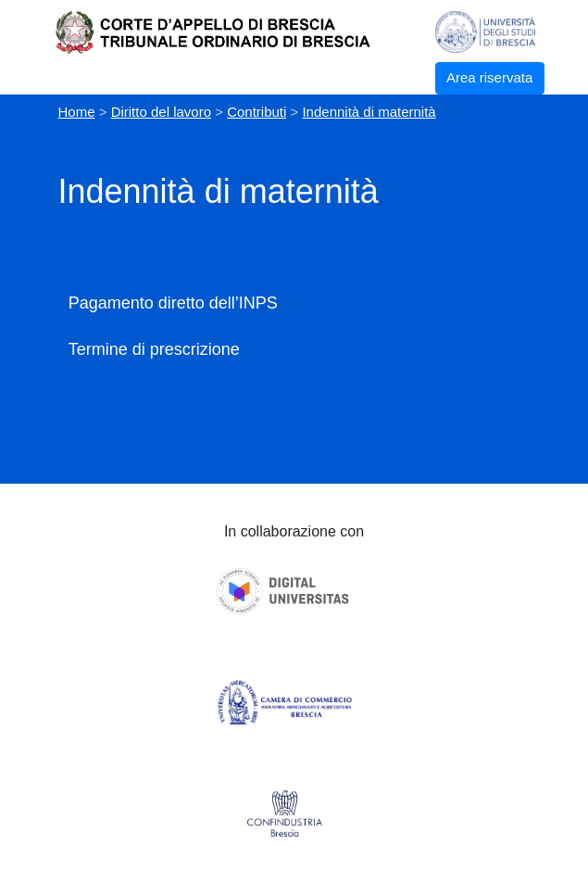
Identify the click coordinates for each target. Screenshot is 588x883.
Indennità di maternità (369, 112)
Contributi (256, 112)
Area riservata (489, 77)
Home (77, 112)
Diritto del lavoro (161, 112)
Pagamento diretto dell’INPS (173, 303)
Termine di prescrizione (154, 349)
